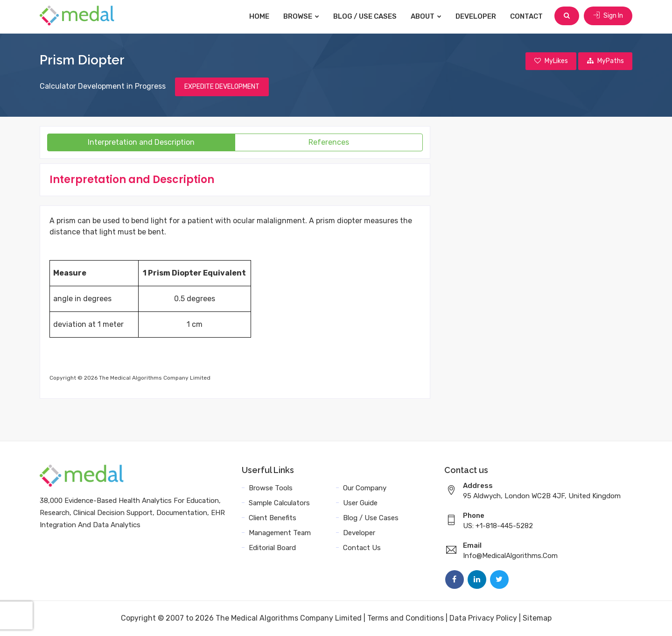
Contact (527, 16)
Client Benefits (273, 518)
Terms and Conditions (406, 618)
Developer (477, 16)
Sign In (608, 16)
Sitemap (537, 618)
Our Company (365, 488)
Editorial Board (272, 548)
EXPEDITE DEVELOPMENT (222, 87)
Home (260, 16)
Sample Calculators (279, 503)
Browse (302, 16)
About (427, 16)
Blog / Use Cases (366, 16)
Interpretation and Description (141, 143)
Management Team (280, 533)
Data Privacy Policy (483, 618)
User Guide (360, 503)
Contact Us (362, 548)
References (329, 143)
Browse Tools (271, 488)
